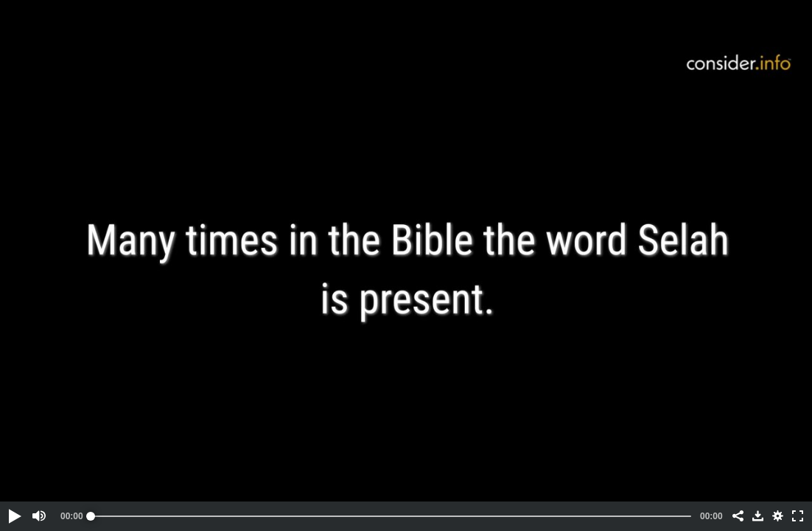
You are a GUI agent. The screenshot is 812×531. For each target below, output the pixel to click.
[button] (14, 516)
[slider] (391, 516)
